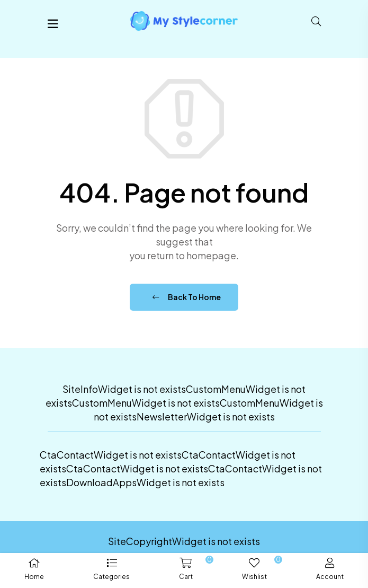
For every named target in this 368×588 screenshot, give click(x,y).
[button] (112, 571)
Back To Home (187, 297)
